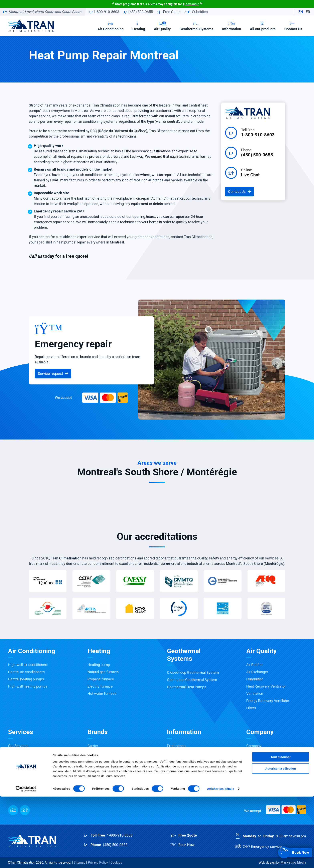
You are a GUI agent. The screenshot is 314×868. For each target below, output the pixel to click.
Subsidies (197, 12)
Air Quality (162, 26)
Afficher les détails (221, 860)
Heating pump (99, 665)
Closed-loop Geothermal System (193, 672)
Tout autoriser (281, 828)
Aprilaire (94, 775)
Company (254, 746)
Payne (92, 760)
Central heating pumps (26, 679)
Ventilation (255, 693)
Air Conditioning (111, 26)
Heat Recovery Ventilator (266, 686)
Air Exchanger (257, 672)
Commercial (18, 782)
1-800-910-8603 (104, 12)
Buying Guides (178, 775)
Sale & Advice (19, 753)
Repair (13, 775)
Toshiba (94, 753)
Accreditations (179, 760)
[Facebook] (13, 810)
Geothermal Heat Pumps (187, 687)
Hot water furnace (102, 693)
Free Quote (169, 12)
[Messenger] (25, 810)
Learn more (192, 4)
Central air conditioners (26, 672)
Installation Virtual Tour (26, 789)
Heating (139, 26)
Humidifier (255, 679)
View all (94, 789)
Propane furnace (101, 679)
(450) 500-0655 (138, 12)
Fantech (94, 782)
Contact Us (293, 26)
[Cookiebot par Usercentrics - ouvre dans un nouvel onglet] (26, 860)
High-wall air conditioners (28, 665)
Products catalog (181, 782)
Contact (253, 760)
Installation (17, 760)
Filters (251, 708)
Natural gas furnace (103, 672)
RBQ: (265, 776)
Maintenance (18, 767)
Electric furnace (100, 686)
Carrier (93, 746)
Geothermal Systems (196, 26)
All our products (263, 26)
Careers (253, 753)
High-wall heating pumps (28, 686)
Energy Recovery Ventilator (268, 701)
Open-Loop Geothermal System (192, 680)
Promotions (176, 746)
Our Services (18, 746)
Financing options (181, 767)
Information (232, 26)
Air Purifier (255, 665)
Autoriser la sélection (281, 840)
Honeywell (96, 767)
